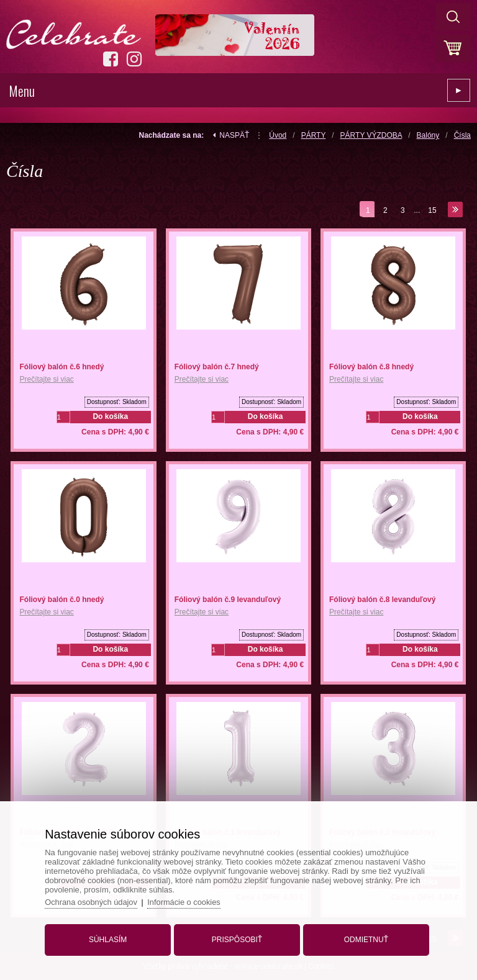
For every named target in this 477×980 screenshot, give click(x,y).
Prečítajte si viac (46, 379)
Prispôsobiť (237, 938)
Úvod (278, 135)
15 (432, 210)
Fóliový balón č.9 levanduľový (228, 600)
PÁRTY (314, 135)
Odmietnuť (364, 938)
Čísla (462, 135)
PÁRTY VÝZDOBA (371, 135)
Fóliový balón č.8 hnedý (371, 367)
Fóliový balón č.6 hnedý (61, 367)
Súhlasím (110, 938)
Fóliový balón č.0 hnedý (61, 600)
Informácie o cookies (189, 901)
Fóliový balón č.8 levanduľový (382, 600)
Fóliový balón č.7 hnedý (217, 367)
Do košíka (110, 416)
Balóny (428, 135)
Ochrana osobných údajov (95, 901)
